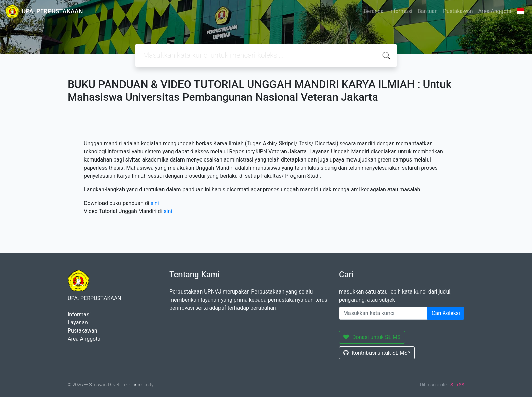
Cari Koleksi (446, 313)
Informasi (401, 11)
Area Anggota (495, 11)
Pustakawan (458, 11)
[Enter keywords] (383, 313)
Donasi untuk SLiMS (372, 337)
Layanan (78, 323)
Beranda (374, 11)
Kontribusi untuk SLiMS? (377, 353)
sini (155, 203)
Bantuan (428, 11)
